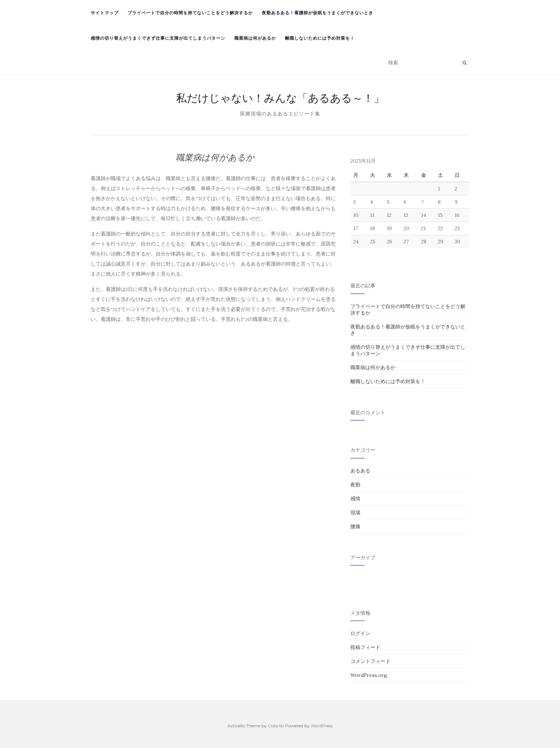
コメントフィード (370, 661)
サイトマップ (105, 13)
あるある (360, 471)
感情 (355, 499)
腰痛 (355, 526)
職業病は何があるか (255, 38)
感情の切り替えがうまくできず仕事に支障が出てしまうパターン (158, 38)
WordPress (322, 726)
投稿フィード (365, 647)
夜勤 (355, 485)
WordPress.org (369, 675)
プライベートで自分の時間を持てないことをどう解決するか (190, 13)
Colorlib (276, 726)
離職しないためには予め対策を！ (320, 38)
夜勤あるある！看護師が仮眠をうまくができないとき (317, 13)
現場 (355, 512)
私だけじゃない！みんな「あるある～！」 (280, 98)
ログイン (360, 633)
